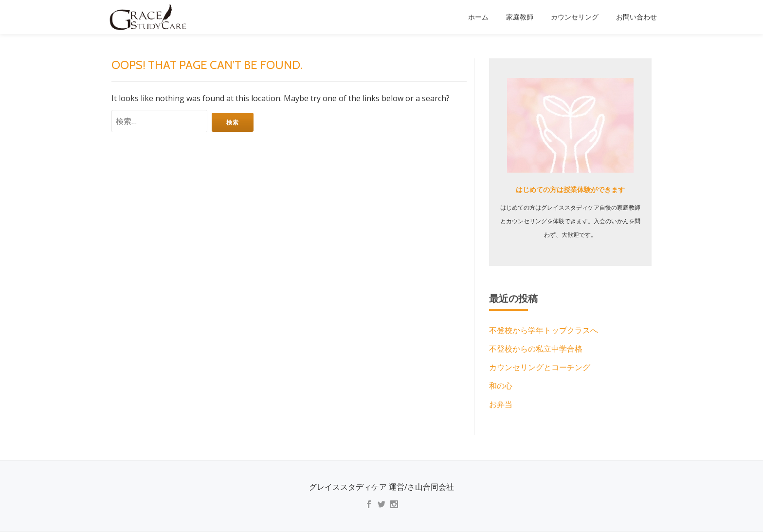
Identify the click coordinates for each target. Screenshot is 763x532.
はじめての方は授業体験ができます (570, 189)
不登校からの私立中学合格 (536, 349)
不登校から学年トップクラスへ (544, 331)
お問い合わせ (636, 17)
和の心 (501, 386)
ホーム (478, 17)
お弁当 (501, 405)
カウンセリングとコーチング (540, 368)
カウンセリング (575, 17)
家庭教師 (520, 17)
